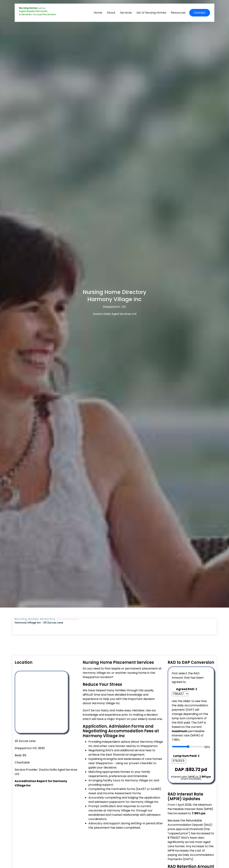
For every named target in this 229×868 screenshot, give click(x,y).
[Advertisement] (47, 819)
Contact (200, 13)
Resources (178, 13)
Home (98, 13)
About (111, 13)
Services (126, 13)
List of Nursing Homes (151, 13)
